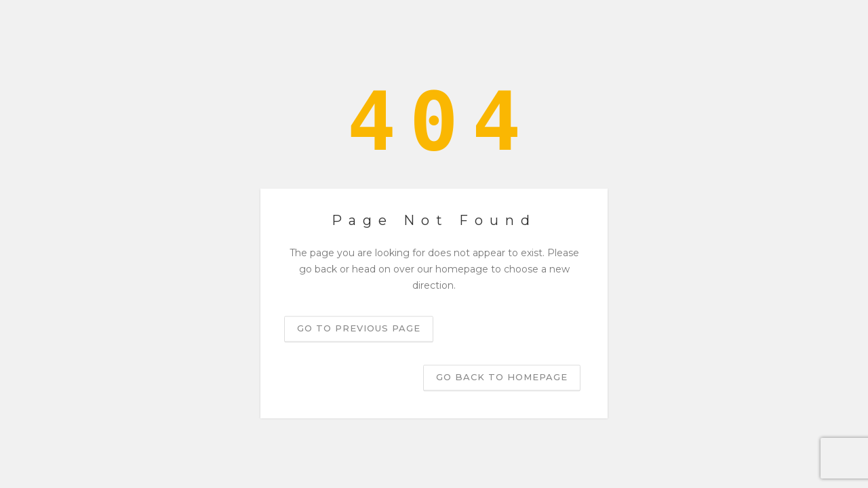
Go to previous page (359, 329)
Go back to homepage (502, 378)
